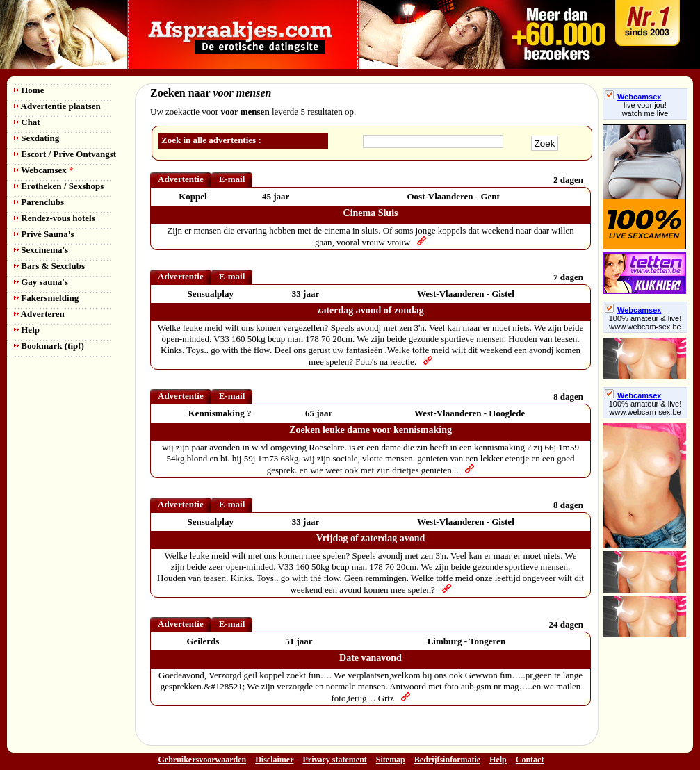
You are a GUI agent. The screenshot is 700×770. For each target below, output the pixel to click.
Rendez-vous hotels (55, 218)
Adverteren (39, 314)
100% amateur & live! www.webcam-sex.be (645, 322)
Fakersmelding (46, 298)
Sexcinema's (41, 250)
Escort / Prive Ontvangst (65, 154)
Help (27, 330)
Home (29, 90)
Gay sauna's (41, 282)
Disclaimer (274, 760)
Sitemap (391, 760)
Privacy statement (335, 760)
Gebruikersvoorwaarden (203, 760)
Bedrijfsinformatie (447, 760)
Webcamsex (43, 170)
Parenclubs (39, 202)
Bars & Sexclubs (49, 266)
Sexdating (36, 138)
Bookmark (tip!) (49, 346)
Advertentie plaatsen (57, 106)
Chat (27, 122)
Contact (530, 760)
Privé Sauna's (44, 234)
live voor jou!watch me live (645, 109)
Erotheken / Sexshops (59, 186)
